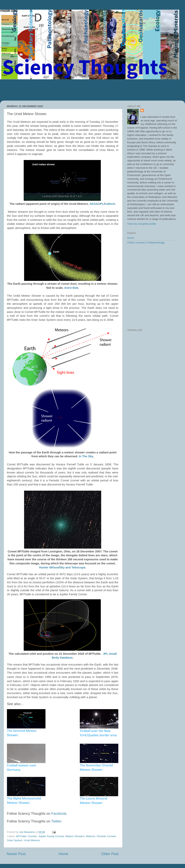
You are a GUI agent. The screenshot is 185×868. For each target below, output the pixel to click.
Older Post (110, 854)
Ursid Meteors (32, 840)
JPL (101, 204)
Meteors (91, 836)
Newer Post (16, 854)
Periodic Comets (106, 836)
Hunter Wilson (49, 567)
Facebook (59, 814)
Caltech (110, 204)
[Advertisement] (92, 90)
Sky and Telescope (72, 567)
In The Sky (86, 456)
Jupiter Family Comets (51, 836)
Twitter (56, 821)
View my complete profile (142, 224)
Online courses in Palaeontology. (146, 243)
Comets (32, 836)
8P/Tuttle (21, 836)
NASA (94, 204)
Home (63, 854)
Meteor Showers (75, 836)
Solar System (15, 840)
